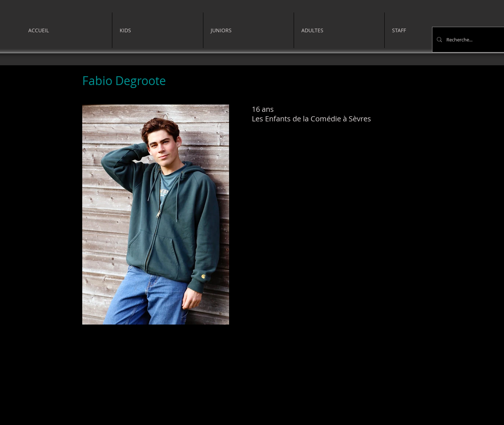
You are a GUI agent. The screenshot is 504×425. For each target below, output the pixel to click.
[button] (158, 30)
